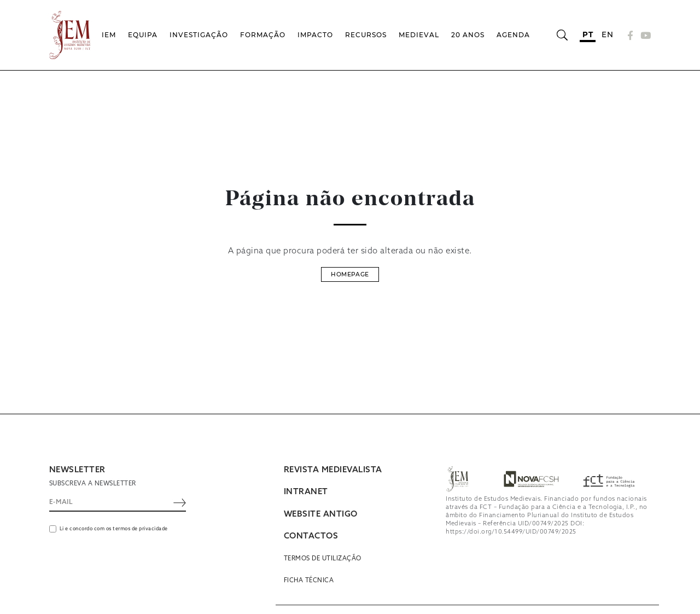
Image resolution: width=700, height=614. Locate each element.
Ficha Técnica (309, 581)
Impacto (315, 35)
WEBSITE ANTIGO (321, 514)
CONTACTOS (311, 536)
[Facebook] (631, 35)
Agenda (513, 35)
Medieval (419, 35)
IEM (109, 35)
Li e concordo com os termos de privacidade (114, 529)
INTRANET (306, 492)
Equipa (143, 35)
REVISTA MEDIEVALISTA (333, 470)
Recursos (366, 35)
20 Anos (468, 35)
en (607, 34)
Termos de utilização (323, 559)
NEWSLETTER (77, 470)
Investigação (199, 35)
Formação (263, 35)
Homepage (350, 274)
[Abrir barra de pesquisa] (562, 35)
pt (588, 34)
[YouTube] (644, 35)
